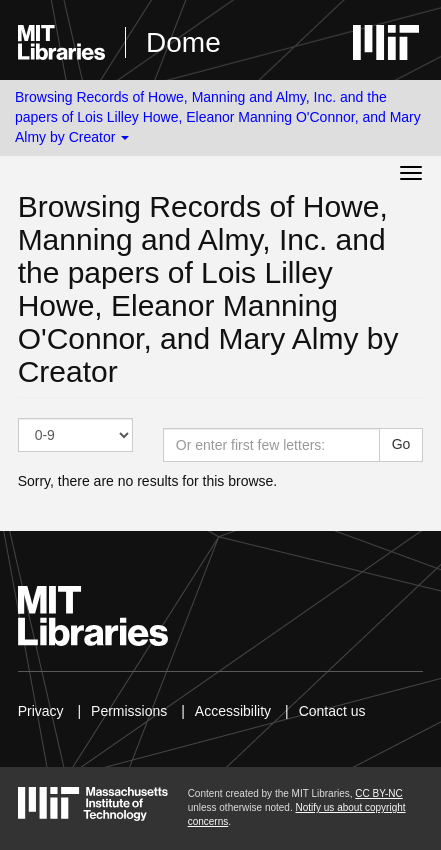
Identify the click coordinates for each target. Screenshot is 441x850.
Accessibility (233, 711)
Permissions (129, 711)
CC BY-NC (378, 793)
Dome (183, 42)
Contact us (332, 711)
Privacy (41, 711)
